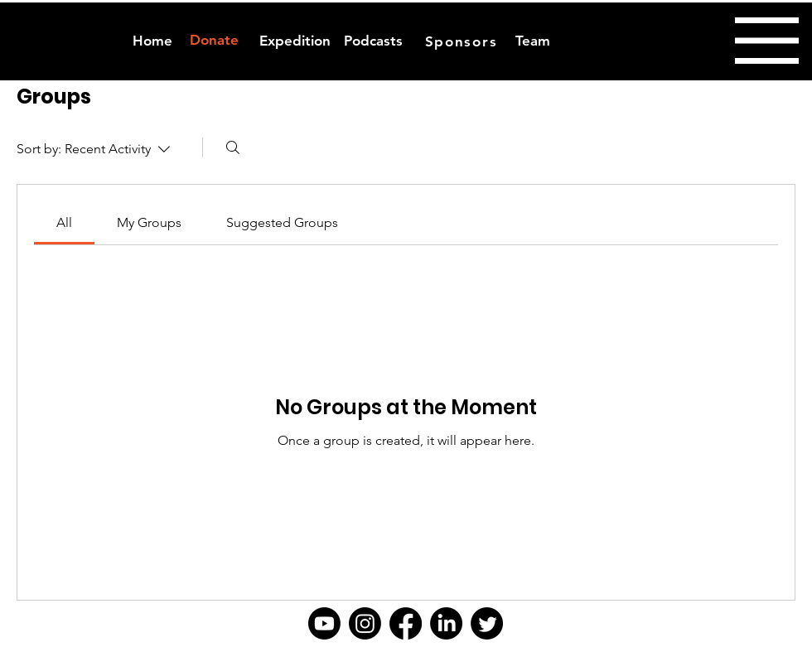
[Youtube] (324, 623)
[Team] (532, 41)
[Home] (152, 41)
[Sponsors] (463, 41)
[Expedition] (295, 41)
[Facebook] (406, 623)
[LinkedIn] (446, 623)
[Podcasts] (373, 41)
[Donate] (214, 40)
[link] (64, 222)
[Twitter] (487, 623)
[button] (767, 41)
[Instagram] (365, 623)
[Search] (233, 147)
